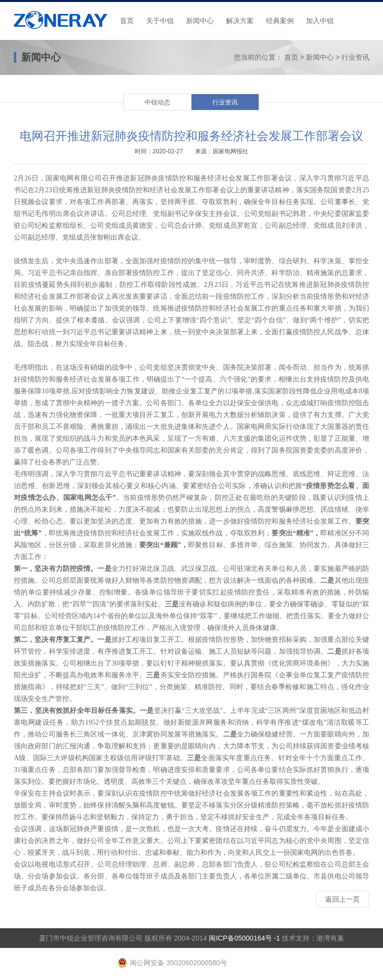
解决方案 (240, 21)
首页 (127, 21)
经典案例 (280, 21)
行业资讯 (355, 57)
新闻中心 (200, 21)
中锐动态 (157, 102)
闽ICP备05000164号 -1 (244, 938)
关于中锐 (160, 21)
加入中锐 (320, 21)
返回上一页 (343, 899)
